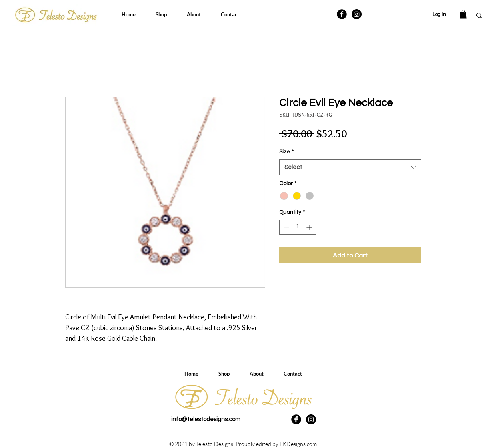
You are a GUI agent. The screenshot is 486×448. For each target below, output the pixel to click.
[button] (463, 14)
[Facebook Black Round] (342, 14)
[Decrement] (285, 227)
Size (286, 152)
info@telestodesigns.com (206, 419)
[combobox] (350, 167)
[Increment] (310, 227)
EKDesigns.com (298, 444)
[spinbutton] (298, 227)
